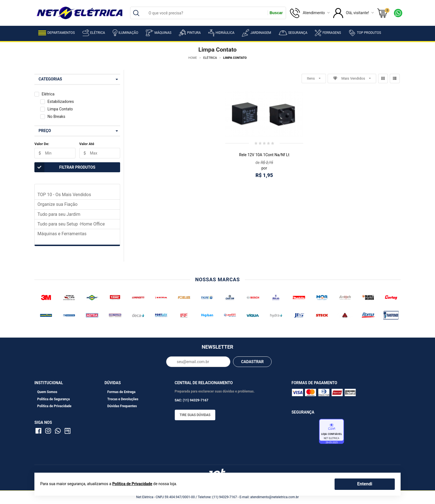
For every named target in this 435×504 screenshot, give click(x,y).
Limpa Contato (60, 109)
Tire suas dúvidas (195, 415)
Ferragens (328, 33)
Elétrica (94, 33)
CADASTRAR (252, 362)
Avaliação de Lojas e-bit (305, 433)
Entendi (365, 484)
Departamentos (57, 33)
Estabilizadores (61, 102)
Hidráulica (221, 33)
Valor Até (87, 144)
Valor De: (42, 144)
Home (193, 58)
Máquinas (159, 33)
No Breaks (56, 116)
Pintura (190, 33)
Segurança (293, 33)
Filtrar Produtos (65, 167)
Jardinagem (256, 33)
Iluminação (125, 33)
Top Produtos (365, 33)
